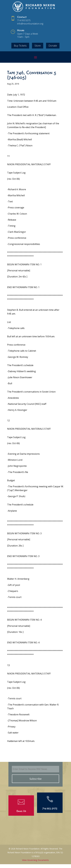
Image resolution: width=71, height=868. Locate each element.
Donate (53, 46)
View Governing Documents (35, 860)
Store (38, 46)
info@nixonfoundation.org (30, 24)
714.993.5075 (24, 20)
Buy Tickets (20, 46)
